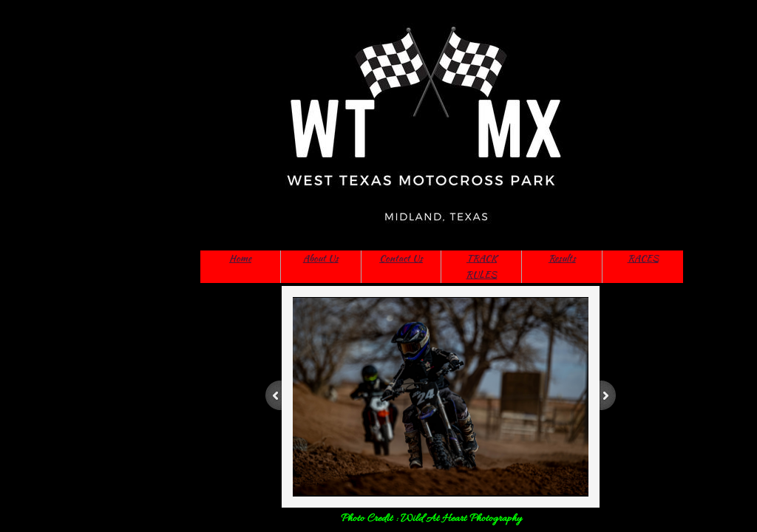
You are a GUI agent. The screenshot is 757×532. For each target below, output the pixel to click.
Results (562, 258)
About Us (321, 258)
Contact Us (401, 258)
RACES (643, 258)
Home (240, 258)
